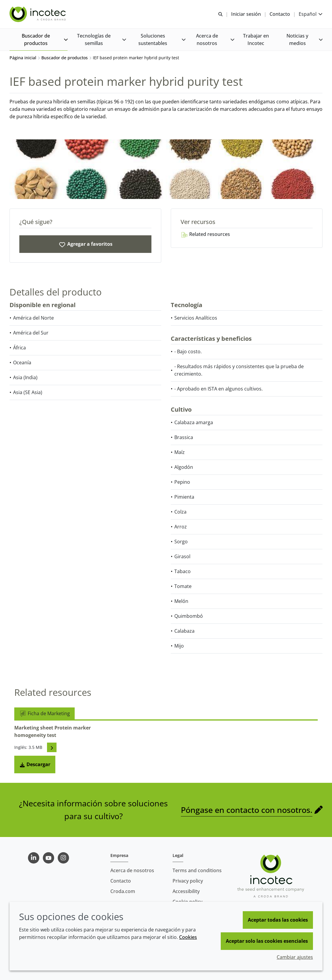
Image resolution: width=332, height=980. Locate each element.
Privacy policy (188, 881)
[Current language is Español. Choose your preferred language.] (311, 14)
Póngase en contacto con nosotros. (247, 810)
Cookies (188, 937)
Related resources (205, 235)
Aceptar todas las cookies (278, 920)
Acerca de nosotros (132, 870)
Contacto (121, 881)
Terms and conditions (197, 870)
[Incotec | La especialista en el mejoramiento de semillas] (38, 14)
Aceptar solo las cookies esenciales (267, 941)
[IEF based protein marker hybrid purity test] (85, 245)
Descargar (35, 765)
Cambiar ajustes (295, 957)
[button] (39, 40)
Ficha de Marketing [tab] (44, 714)
